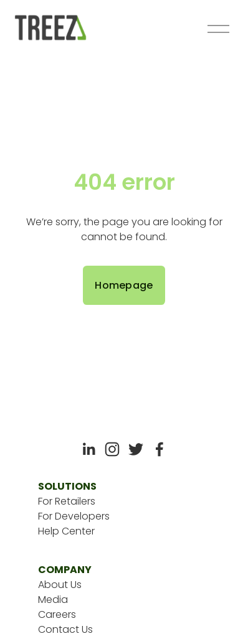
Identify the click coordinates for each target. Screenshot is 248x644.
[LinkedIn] (88, 449)
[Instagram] (112, 449)
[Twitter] (136, 449)
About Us (60, 585)
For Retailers (67, 501)
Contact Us (65, 629)
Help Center (66, 531)
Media (53, 600)
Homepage (124, 285)
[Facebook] (160, 449)
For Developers (74, 516)
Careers (57, 614)
